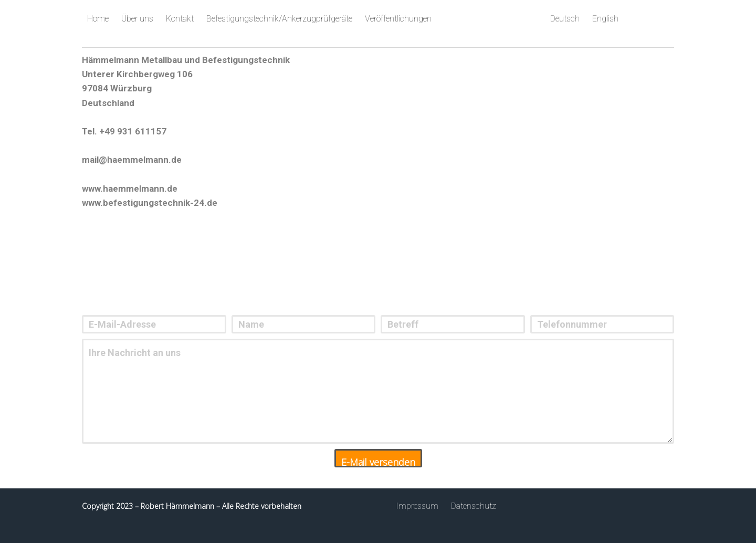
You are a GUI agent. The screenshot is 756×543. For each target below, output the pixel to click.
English (605, 18)
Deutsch (565, 18)
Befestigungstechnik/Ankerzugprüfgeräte (279, 19)
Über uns (137, 19)
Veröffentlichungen (398, 19)
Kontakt (180, 19)
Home (98, 19)
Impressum (417, 506)
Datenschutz (474, 506)
